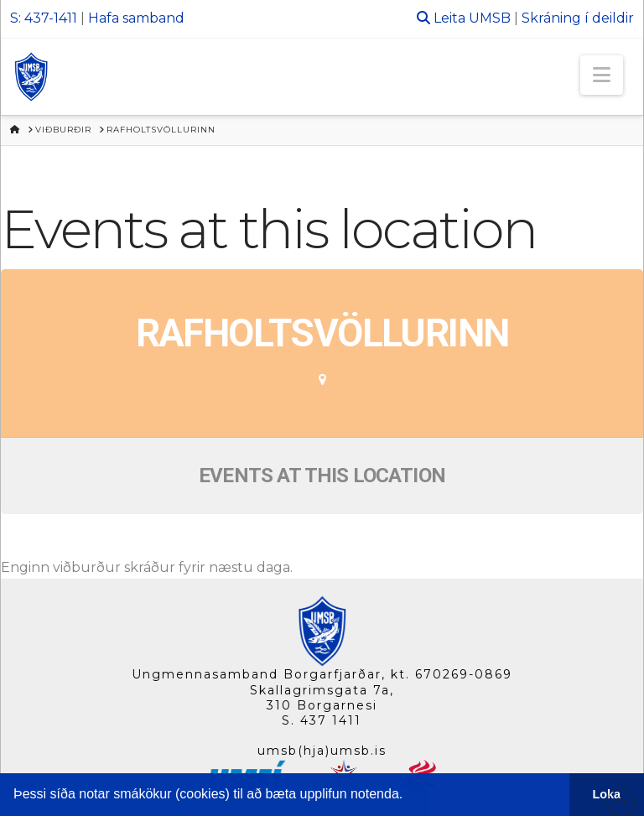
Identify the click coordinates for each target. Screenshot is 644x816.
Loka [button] (607, 794)
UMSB (490, 18)
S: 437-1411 (44, 18)
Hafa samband (136, 18)
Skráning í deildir (578, 18)
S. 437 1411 (322, 720)
